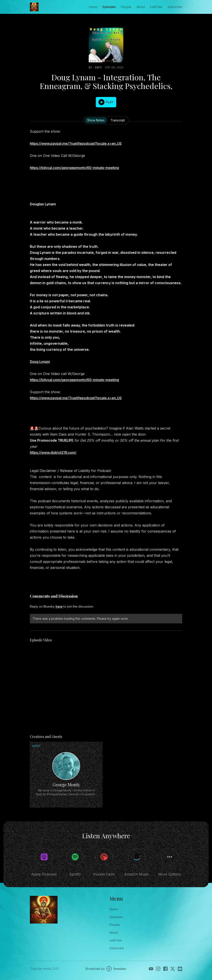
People (126, 7)
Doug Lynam (40, 362)
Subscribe (175, 7)
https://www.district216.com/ (53, 452)
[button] (106, 102)
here (59, 606)
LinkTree (156, 7)
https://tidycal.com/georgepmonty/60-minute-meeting (74, 168)
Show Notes (96, 120)
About (141, 7)
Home (93, 7)
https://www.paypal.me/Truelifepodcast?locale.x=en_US (76, 143)
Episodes (109, 7)
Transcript (118, 120)
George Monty (66, 784)
